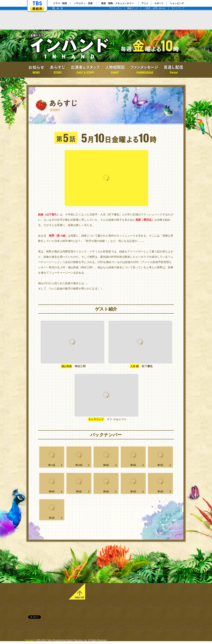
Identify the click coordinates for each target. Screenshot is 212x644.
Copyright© (30, 643)
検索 (61, 8)
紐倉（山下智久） (49, 214)
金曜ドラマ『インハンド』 (70, 46)
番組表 (37, 9)
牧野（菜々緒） (58, 236)
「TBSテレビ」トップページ (37, 3)
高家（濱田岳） (145, 220)
